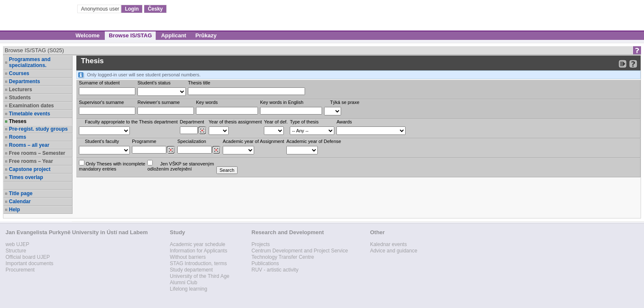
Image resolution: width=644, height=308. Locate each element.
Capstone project (30, 169)
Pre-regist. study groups (38, 129)
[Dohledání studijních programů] (171, 150)
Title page (21, 193)
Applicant (174, 35)
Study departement (191, 270)
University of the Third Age (200, 276)
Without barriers (188, 257)
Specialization (192, 141)
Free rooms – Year (31, 161)
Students (20, 98)
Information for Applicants (198, 251)
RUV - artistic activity (275, 270)
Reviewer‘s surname (159, 102)
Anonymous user (101, 9)
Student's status (154, 83)
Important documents (29, 263)
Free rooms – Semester (37, 153)
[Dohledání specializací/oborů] (216, 150)
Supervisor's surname (101, 102)
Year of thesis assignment (235, 122)
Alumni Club (183, 283)
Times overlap (26, 177)
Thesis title (199, 83)
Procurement (20, 270)
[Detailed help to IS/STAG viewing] (633, 64)
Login (132, 9)
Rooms (18, 137)
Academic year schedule (197, 244)
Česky (155, 9)
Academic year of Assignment (253, 141)
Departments (24, 81)
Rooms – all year (29, 145)
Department (192, 122)
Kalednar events (388, 244)
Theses (18, 121)
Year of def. (276, 122)
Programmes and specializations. (30, 62)
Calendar (20, 202)
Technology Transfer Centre (283, 257)
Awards (344, 122)
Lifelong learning (188, 289)
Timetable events (29, 114)
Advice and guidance (393, 251)
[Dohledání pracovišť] (202, 131)
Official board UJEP (28, 257)
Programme (144, 141)
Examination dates (31, 106)
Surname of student (99, 83)
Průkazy (206, 35)
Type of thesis (304, 122)
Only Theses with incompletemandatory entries (112, 166)
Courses (19, 73)
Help (14, 210)
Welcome (88, 35)
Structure (16, 251)
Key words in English (282, 102)
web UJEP (17, 244)
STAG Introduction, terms (198, 263)
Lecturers (21, 90)
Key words (207, 102)
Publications (265, 263)
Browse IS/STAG (130, 35)
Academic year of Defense (314, 141)
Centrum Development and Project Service (300, 251)
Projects (261, 244)
